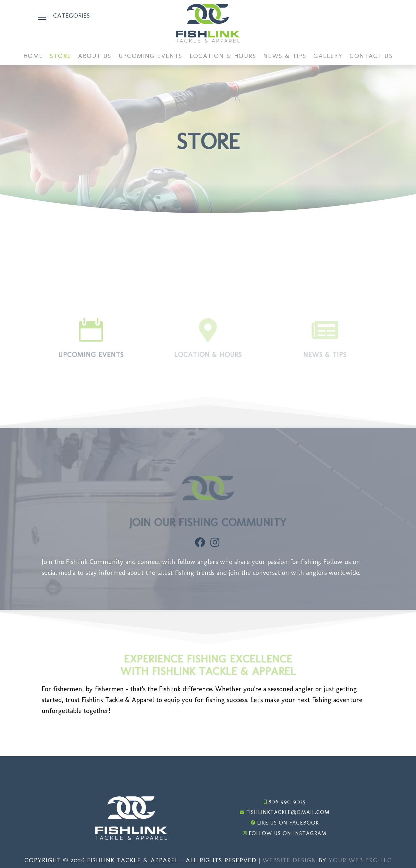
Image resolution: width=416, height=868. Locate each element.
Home (33, 56)
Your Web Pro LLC (360, 860)
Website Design (289, 860)
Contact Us (371, 56)
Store (60, 56)
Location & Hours (223, 56)
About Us (95, 56)
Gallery (328, 56)
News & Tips (285, 56)
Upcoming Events (151, 56)
